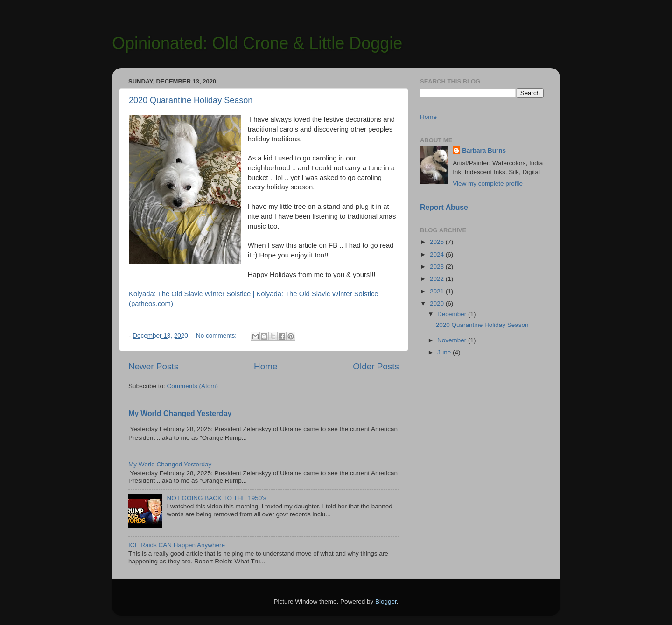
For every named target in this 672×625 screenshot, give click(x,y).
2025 (438, 242)
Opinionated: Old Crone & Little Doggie (257, 43)
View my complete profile (488, 184)
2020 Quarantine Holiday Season (191, 100)
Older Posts (376, 366)
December (453, 314)
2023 (438, 267)
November (453, 340)
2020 (438, 303)
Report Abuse (444, 207)
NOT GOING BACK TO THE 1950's (216, 498)
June (445, 352)
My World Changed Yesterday (180, 413)
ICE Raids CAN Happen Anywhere (177, 545)
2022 (438, 279)
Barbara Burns (484, 150)
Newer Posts (153, 366)
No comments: (217, 336)
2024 (438, 254)
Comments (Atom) (193, 386)
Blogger (386, 601)
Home (266, 366)
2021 (438, 291)
